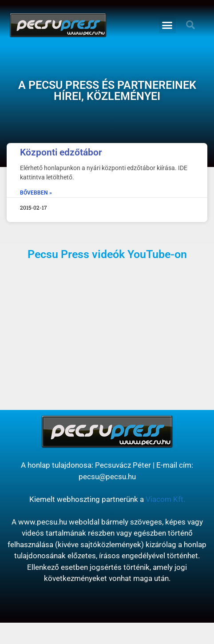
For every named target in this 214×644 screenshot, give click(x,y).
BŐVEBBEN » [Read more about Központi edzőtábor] (36, 193)
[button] (167, 25)
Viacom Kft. (165, 499)
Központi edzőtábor (61, 152)
